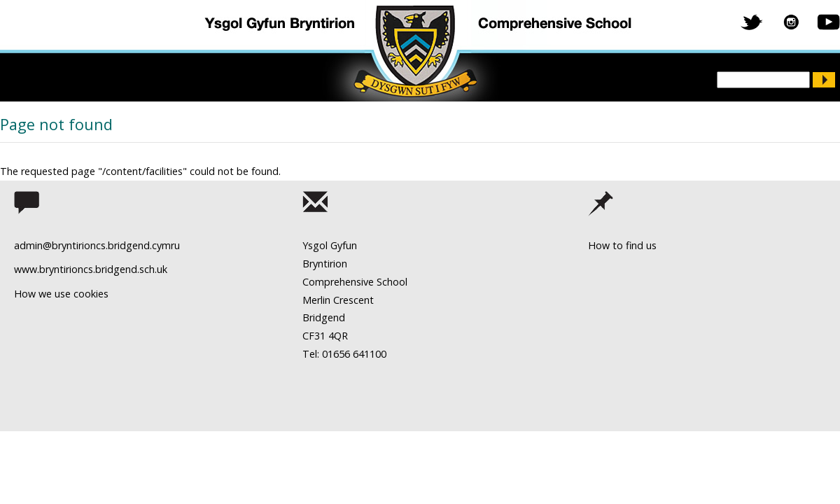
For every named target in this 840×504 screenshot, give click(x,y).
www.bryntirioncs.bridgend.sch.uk (91, 269)
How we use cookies (61, 294)
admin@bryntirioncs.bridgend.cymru (97, 245)
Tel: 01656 (326, 354)
